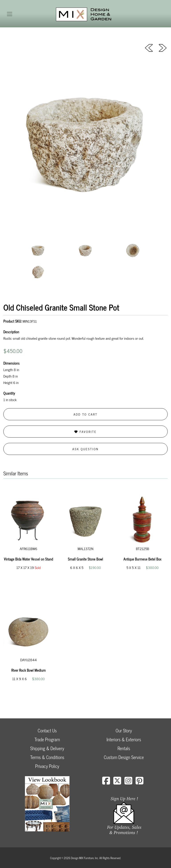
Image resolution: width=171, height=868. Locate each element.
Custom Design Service (124, 757)
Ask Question (85, 449)
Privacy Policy (47, 766)
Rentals (124, 748)
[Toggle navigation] (10, 14)
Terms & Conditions (47, 757)
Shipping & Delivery (47, 748)
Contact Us (47, 730)
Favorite (85, 431)
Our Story (124, 730)
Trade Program (47, 739)
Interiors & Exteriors (124, 739)
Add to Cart (85, 414)
